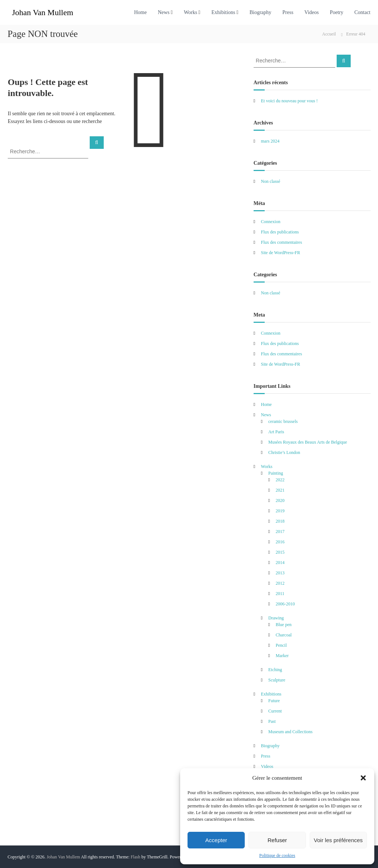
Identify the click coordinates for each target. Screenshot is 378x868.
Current (275, 711)
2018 (280, 521)
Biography (260, 12)
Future (274, 701)
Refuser (277, 840)
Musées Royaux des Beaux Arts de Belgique (308, 442)
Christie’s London (284, 452)
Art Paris (276, 432)
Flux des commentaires (281, 242)
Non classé (271, 181)
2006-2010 (285, 604)
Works (190, 12)
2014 (280, 563)
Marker (282, 656)
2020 (280, 500)
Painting (276, 473)
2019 (280, 511)
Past (272, 721)
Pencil (281, 645)
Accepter (216, 840)
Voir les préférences (338, 840)
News (164, 12)
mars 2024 (270, 141)
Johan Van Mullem (42, 12)
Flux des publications (280, 232)
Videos (312, 12)
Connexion (271, 222)
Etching (275, 670)
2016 (280, 542)
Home (140, 12)
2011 (280, 594)
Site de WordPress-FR (281, 253)
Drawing (276, 618)
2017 (280, 532)
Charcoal (284, 635)
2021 (280, 490)
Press (288, 12)
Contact (362, 12)
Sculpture (277, 680)
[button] (363, 778)
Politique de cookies (277, 855)
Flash (135, 857)
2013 (280, 573)
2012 (280, 583)
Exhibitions (224, 12)
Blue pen (284, 625)
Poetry (336, 12)
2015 (280, 552)
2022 (280, 480)
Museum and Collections (291, 732)
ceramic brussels (283, 421)
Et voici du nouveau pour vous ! (289, 101)
